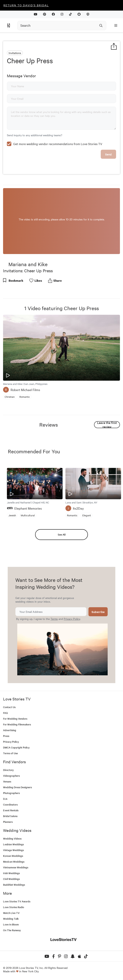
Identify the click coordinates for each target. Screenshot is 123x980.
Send (108, 154)
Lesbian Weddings (13, 844)
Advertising (10, 730)
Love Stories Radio (14, 907)
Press (6, 736)
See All (62, 534)
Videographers (11, 776)
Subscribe (98, 612)
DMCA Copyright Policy (16, 747)
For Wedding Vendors (15, 719)
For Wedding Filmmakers (17, 724)
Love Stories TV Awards (17, 901)
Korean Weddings (13, 856)
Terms (54, 619)
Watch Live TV (11, 913)
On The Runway (12, 930)
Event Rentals (11, 810)
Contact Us (9, 707)
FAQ (5, 713)
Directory (8, 770)
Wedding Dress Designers (17, 787)
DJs (5, 799)
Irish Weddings (11, 873)
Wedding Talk (11, 919)
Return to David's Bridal (26, 5)
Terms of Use (10, 753)
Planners (8, 822)
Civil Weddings (11, 879)
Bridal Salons (10, 816)
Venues (7, 781)
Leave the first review (107, 425)
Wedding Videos (12, 838)
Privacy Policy (72, 619)
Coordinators (10, 804)
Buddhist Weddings (14, 885)
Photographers (11, 793)
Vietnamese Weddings (16, 867)
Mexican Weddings (14, 862)
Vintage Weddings (13, 850)
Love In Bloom (11, 924)
